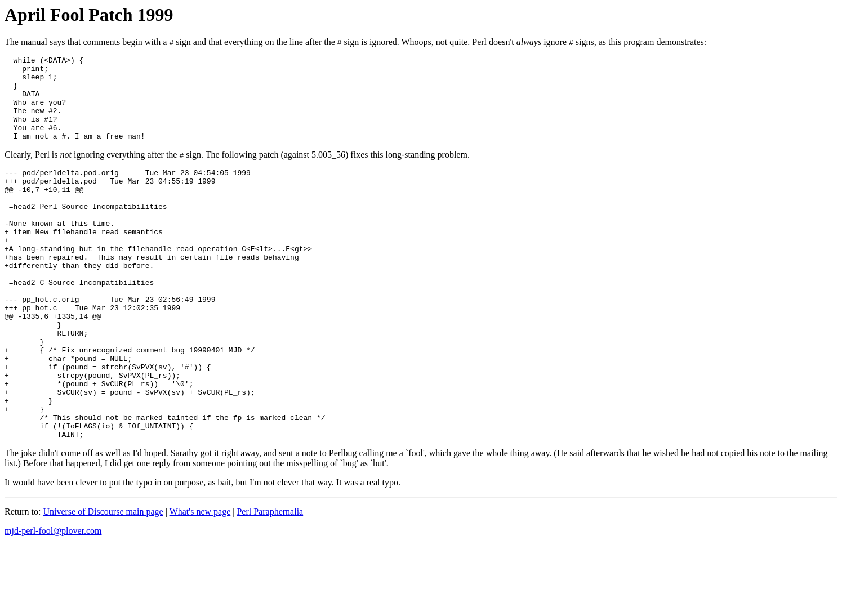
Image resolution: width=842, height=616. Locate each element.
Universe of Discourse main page (103, 582)
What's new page (200, 582)
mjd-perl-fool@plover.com (53, 602)
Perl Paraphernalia (270, 582)
